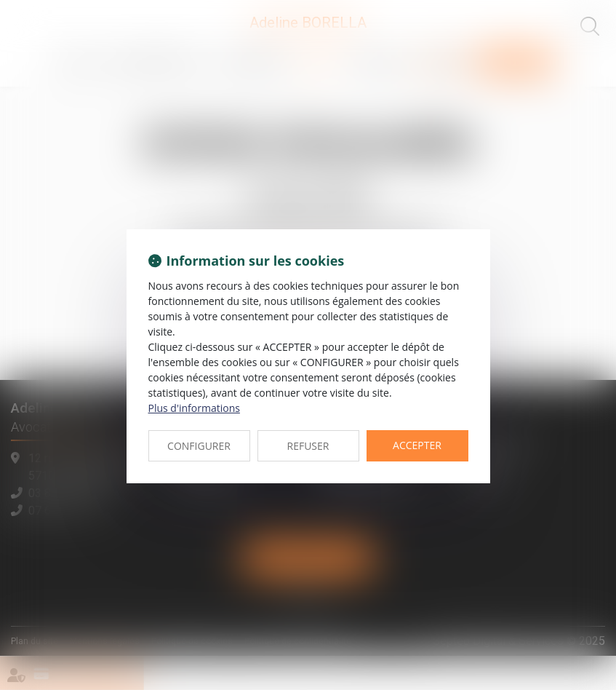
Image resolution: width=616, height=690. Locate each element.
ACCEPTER (417, 445)
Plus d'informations (194, 408)
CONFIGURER (199, 446)
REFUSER (308, 446)
